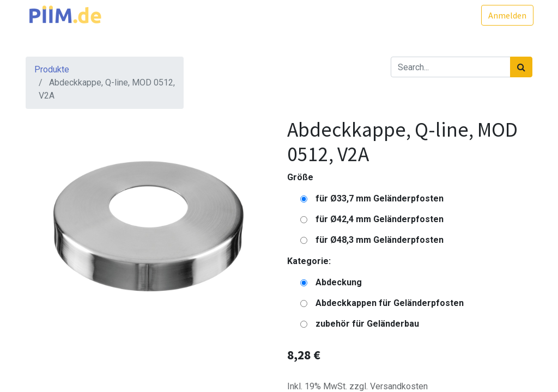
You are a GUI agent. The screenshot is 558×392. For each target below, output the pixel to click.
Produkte (52, 69)
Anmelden (506, 15)
